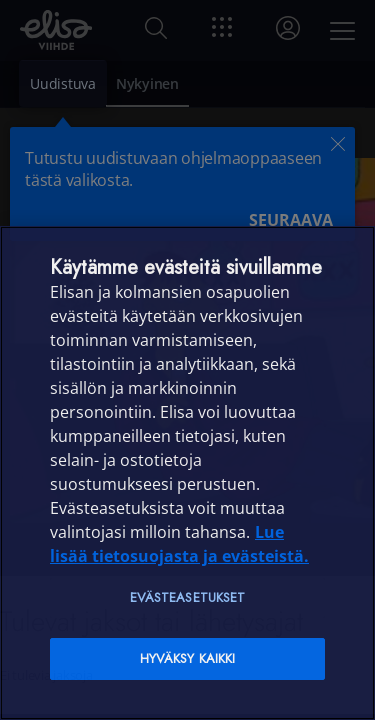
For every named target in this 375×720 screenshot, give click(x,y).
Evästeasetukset (188, 597)
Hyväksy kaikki (188, 658)
